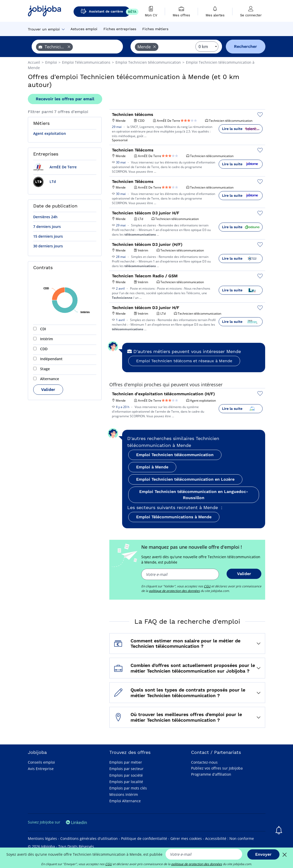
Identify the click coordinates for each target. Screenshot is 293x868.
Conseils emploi (41, 762)
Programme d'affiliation (211, 774)
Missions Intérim (124, 794)
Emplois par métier (126, 762)
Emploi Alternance (125, 801)
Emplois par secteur (126, 769)
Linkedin (77, 822)
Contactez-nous (204, 762)
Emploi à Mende (152, 467)
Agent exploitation (50, 133)
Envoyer (263, 854)
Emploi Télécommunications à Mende (174, 517)
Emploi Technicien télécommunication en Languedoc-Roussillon (194, 495)
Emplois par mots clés (128, 788)
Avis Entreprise (41, 769)
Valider (48, 389)
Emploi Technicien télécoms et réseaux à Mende (184, 361)
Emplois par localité (126, 782)
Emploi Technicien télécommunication (175, 455)
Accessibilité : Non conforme (230, 838)
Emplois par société (126, 775)
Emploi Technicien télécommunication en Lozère (185, 479)
